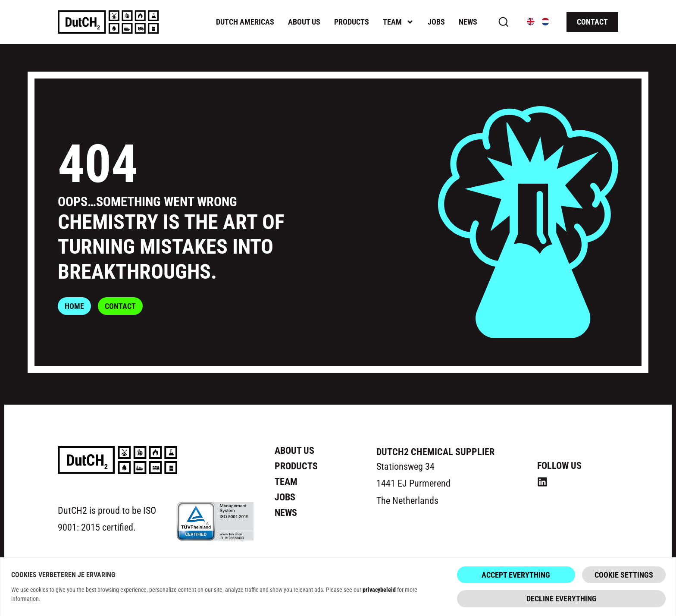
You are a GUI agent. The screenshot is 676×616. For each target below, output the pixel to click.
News (468, 22)
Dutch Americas (245, 22)
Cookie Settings (624, 575)
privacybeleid (379, 590)
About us (304, 22)
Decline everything (562, 600)
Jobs (436, 22)
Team (398, 22)
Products (352, 22)
